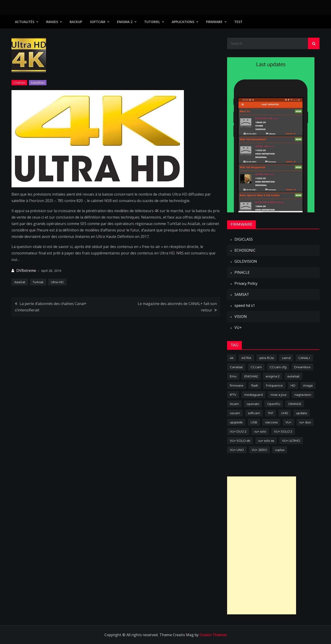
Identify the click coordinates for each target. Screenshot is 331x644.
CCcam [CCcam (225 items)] (256, 367)
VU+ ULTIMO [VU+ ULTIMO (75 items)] (291, 441)
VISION (241, 316)
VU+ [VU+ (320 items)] (288, 422)
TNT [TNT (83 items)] (271, 413)
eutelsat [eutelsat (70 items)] (293, 376)
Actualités (25, 22)
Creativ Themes (213, 635)
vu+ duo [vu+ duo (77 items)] (305, 422)
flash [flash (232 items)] (255, 385)
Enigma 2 (125, 22)
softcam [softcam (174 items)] (254, 413)
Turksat (38, 282)
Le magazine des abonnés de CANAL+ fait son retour (177, 307)
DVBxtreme (26, 271)
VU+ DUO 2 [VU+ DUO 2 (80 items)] (238, 431)
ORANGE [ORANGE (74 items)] (295, 404)
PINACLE (242, 272)
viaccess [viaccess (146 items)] (271, 422)
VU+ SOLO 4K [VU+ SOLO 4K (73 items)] (240, 441)
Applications (183, 22)
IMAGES (52, 22)
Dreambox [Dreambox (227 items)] (302, 367)
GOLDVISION (246, 261)
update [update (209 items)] (302, 413)
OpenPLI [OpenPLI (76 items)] (274, 404)
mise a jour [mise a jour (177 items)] (279, 395)
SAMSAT (242, 294)
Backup (76, 22)
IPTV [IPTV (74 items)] (233, 395)
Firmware (214, 22)
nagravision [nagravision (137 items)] (303, 395)
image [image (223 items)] (308, 385)
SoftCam (98, 22)
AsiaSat (20, 282)
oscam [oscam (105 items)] (235, 413)
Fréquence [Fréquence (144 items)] (274, 385)
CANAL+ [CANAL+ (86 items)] (304, 358)
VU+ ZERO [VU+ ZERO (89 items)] (259, 450)
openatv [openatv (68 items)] (253, 404)
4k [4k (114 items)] (232, 358)
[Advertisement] (262, 545)
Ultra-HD (57, 282)
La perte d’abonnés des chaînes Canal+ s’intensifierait (51, 307)
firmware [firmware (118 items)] (237, 385)
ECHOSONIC (245, 250)
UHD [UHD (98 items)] (285, 413)
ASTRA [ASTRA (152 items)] (246, 358)
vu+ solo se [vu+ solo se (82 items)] (266, 441)
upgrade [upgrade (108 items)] (236, 422)
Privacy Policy (246, 283)
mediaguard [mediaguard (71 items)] (253, 395)
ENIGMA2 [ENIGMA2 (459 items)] (251, 376)
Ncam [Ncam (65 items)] (234, 404)
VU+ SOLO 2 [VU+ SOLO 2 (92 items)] (283, 431)
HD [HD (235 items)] (293, 385)
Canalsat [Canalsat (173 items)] (236, 367)
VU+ (238, 328)
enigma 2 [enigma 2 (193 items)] (273, 376)
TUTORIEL (152, 22)
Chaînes (19, 83)
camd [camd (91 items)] (286, 358)
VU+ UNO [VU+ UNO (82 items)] (237, 450)
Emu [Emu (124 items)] (233, 376)
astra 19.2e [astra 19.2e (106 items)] (267, 358)
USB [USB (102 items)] (254, 422)
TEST (238, 22)
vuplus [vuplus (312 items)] (280, 450)
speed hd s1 (245, 305)
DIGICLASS (244, 239)
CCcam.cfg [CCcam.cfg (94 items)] (278, 367)
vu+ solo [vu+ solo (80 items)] (260, 431)
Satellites (38, 83)
